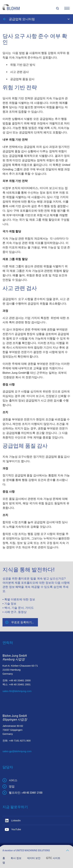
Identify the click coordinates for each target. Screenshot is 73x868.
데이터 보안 (34, 858)
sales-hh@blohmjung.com (17, 691)
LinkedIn (16, 820)
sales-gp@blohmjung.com (17, 751)
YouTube (16, 829)
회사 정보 (16, 858)
